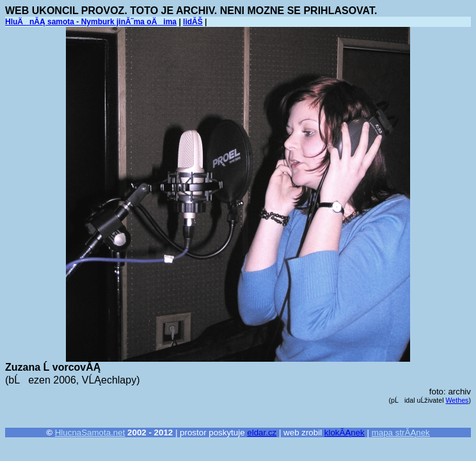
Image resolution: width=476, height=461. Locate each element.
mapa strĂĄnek (401, 433)
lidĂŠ (193, 22)
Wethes (457, 400)
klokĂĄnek (345, 433)
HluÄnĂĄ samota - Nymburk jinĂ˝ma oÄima (91, 22)
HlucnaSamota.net (90, 433)
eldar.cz (262, 433)
